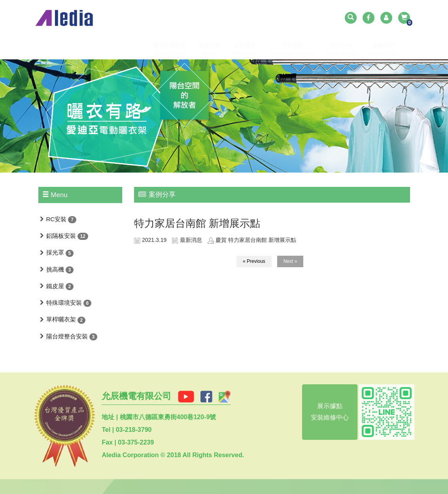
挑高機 (55, 269)
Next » (290, 261)
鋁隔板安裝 (61, 236)
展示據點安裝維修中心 (327, 412)
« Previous (254, 261)
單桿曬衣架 (61, 319)
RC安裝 (57, 219)
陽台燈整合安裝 (67, 336)
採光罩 (55, 252)
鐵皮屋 (55, 286)
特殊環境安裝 (64, 303)
